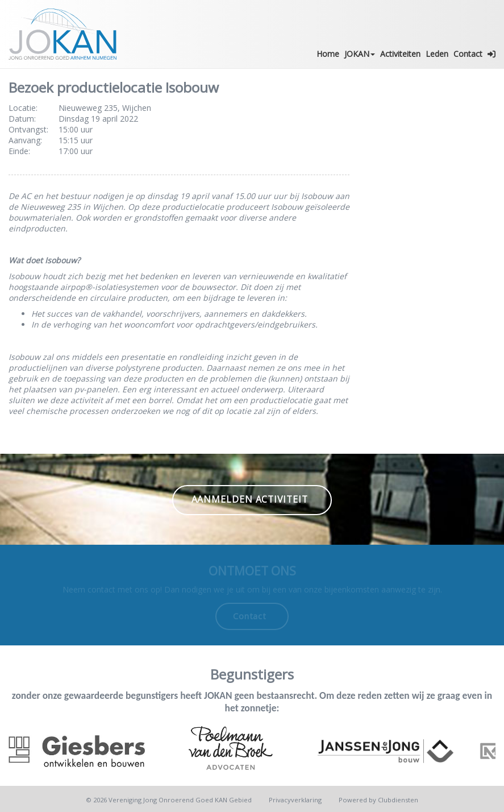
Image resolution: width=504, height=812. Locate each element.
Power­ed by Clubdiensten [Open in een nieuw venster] (378, 800)
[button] (492, 54)
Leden (437, 54)
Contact (468, 54)
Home (328, 54)
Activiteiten (400, 54)
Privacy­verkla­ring (295, 800)
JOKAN (360, 54)
